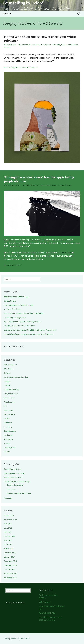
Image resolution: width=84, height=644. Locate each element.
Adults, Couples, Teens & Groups (17, 481)
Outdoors (8, 423)
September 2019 (11, 573)
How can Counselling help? (15, 473)
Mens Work (8, 410)
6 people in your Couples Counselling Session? (23, 322)
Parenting (8, 427)
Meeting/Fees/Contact (13, 477)
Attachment (9, 369)
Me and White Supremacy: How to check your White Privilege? (29, 334)
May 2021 (8, 532)
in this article (64, 252)
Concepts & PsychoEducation (33, 45)
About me (8, 498)
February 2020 (10, 553)
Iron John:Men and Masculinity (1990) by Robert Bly (24, 313)
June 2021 (8, 528)
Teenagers (8, 439)
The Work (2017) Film (12, 309)
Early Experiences (11, 394)
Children (7, 373)
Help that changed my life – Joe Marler (19, 326)
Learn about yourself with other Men (19, 305)
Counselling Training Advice (15, 317)
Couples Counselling (15, 485)
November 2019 (10, 565)
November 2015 (10, 578)
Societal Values (72, 45)
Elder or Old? (9, 398)
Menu (6, 13)
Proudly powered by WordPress (17, 639)
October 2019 (10, 569)
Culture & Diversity (53, 45)
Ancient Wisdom (10, 365)
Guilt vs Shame (10, 301)
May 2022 (8, 524)
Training (61, 185)
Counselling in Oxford (13, 469)
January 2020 (9, 557)
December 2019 (10, 561)
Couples (7, 381)
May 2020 (8, 540)
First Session (9, 402)
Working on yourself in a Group (19, 493)
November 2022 (10, 520)
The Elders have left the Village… (17, 297)
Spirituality (8, 435)
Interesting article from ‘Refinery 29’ (21, 67)
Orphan (7, 419)
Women (7, 47)
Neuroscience (10, 414)
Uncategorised (10, 448)
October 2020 (10, 536)
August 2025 (9, 515)
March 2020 (9, 549)
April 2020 (8, 544)
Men (63, 45)
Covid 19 (7, 385)
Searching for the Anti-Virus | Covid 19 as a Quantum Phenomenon (30, 330)
